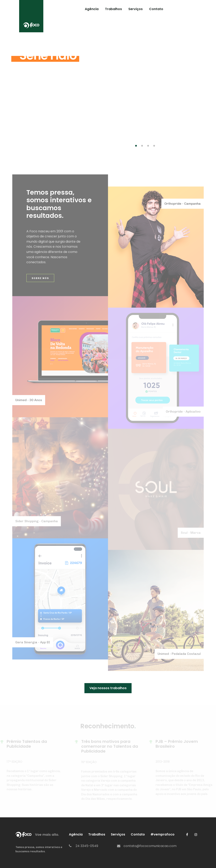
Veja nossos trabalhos (108, 688)
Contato (156, 9)
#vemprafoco (182, 9)
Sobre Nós (40, 278)
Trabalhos (113, 9)
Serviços (136, 9)
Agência (92, 9)
